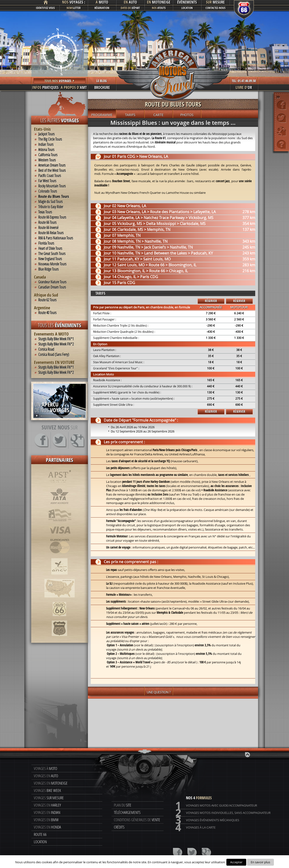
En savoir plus (260, 862)
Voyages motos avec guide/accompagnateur (216, 805)
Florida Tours (46, 243)
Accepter (236, 862)
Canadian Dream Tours (52, 287)
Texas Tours (45, 212)
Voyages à (45, 768)
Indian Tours (46, 144)
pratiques (45, 87)
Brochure (102, 87)
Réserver (211, 301)
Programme (102, 115)
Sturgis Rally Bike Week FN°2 (56, 344)
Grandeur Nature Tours (52, 282)
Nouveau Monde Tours (52, 264)
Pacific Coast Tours (50, 176)
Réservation (102, 8)
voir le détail (145, 654)
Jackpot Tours (46, 134)
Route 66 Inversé (48, 228)
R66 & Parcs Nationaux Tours (56, 238)
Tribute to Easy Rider (51, 207)
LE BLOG (102, 81)
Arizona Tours (46, 150)
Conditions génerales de (137, 820)
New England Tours (50, 259)
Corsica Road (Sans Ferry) (54, 354)
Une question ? (159, 692)
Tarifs (130, 115)
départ (130, 8)
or (244, 87)
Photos (187, 115)
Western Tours (47, 160)
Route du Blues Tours (54, 196)
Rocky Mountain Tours (52, 186)
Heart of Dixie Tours (50, 248)
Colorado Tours (48, 191)
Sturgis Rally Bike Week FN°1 (56, 339)
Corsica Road (46, 349)
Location (187, 8)
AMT (74, 87)
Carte (158, 115)
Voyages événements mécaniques (207, 820)
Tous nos (60, 81)
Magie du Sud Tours (50, 202)
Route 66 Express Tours (52, 217)
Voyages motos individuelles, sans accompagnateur (223, 813)
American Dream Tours (52, 165)
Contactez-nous (216, 8)
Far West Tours (47, 181)
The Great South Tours (52, 254)
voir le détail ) (188, 662)
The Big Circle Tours (50, 139)
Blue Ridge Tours (48, 269)
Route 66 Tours (47, 222)
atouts (159, 8)
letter (74, 8)
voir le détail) (144, 645)
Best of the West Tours (52, 170)
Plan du (123, 805)
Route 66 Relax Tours (51, 233)
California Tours (48, 155)
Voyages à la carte (195, 827)
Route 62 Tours (47, 300)
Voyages (47, 790)
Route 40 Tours (47, 313)
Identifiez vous (45, 8)
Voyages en (46, 776)
